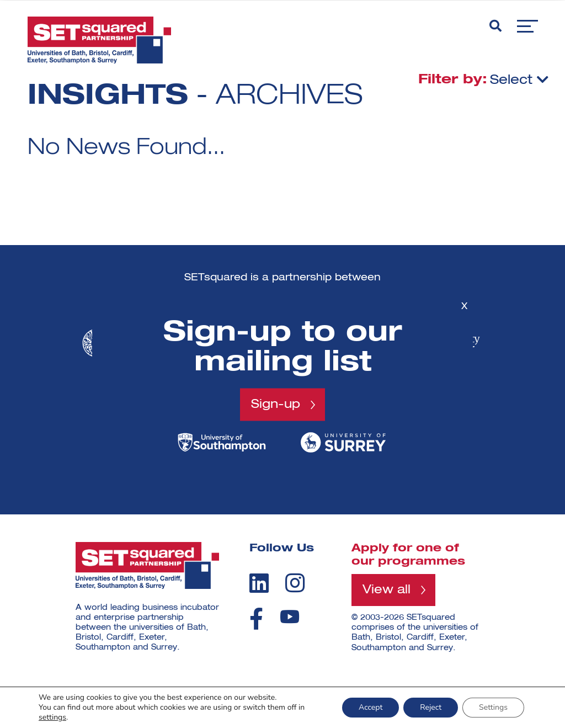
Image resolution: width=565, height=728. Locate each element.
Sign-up (276, 405)
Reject (431, 707)
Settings (493, 707)
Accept (371, 707)
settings (52, 718)
